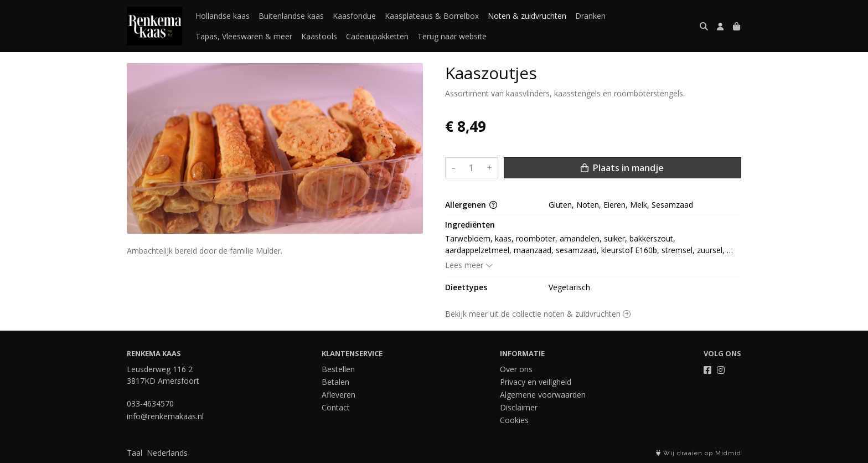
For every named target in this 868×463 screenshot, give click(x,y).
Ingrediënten (470, 225)
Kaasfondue (354, 16)
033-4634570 (150, 403)
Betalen (335, 382)
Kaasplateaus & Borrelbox (432, 16)
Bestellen (338, 369)
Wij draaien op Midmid (699, 453)
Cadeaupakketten (377, 36)
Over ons (516, 369)
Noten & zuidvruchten (527, 16)
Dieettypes (466, 287)
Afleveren (339, 395)
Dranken (590, 16)
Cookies (514, 420)
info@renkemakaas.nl (165, 416)
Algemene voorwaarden (543, 395)
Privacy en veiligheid (536, 382)
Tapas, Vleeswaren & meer (244, 36)
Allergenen (471, 205)
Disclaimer (519, 407)
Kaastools (319, 36)
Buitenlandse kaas (291, 16)
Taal (135, 453)
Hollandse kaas (223, 16)
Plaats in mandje (622, 168)
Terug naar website (452, 36)
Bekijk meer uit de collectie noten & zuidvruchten (538, 314)
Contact (336, 407)
